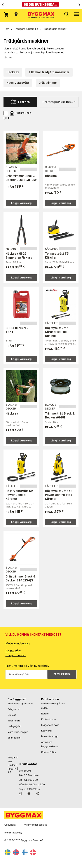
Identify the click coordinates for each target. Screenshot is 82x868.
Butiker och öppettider (20, 703)
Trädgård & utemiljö (26, 29)
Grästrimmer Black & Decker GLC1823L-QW (21, 178)
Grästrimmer (48, 83)
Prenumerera (62, 674)
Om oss (12, 715)
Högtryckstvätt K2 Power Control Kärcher (19, 495)
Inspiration (13, 759)
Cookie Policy (49, 752)
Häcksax (13, 72)
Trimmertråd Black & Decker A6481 (60, 416)
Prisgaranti (14, 709)
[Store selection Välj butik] (16, 14)
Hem (6, 29)
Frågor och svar (50, 725)
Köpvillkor (47, 731)
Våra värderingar (18, 732)
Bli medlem (14, 738)
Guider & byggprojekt (13, 768)
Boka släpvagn (50, 736)
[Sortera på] (59, 102)
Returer (45, 714)
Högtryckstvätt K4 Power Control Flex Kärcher (59, 495)
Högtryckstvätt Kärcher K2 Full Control (56, 332)
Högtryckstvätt (18, 83)
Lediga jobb (15, 726)
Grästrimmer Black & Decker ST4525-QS (21, 578)
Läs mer (8, 57)
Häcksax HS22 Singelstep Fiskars (19, 256)
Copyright (10, 825)
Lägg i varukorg (21, 203)
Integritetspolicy (13, 833)
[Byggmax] (41, 16)
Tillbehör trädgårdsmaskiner (49, 72)
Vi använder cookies (36, 825)
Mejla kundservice (18, 643)
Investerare (14, 721)
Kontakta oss (48, 719)
